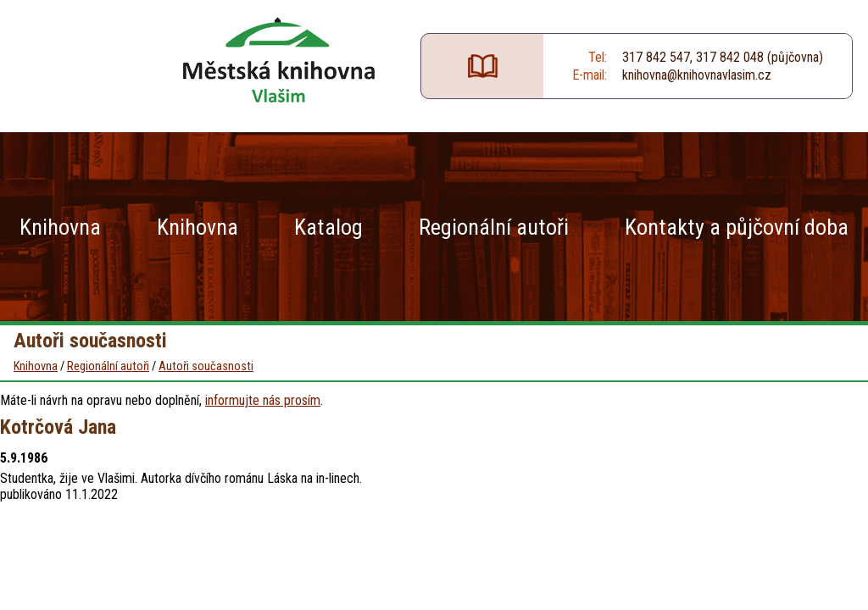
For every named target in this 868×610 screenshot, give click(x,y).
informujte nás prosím (263, 400)
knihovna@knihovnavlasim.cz (697, 75)
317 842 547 (656, 57)
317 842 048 (730, 57)
